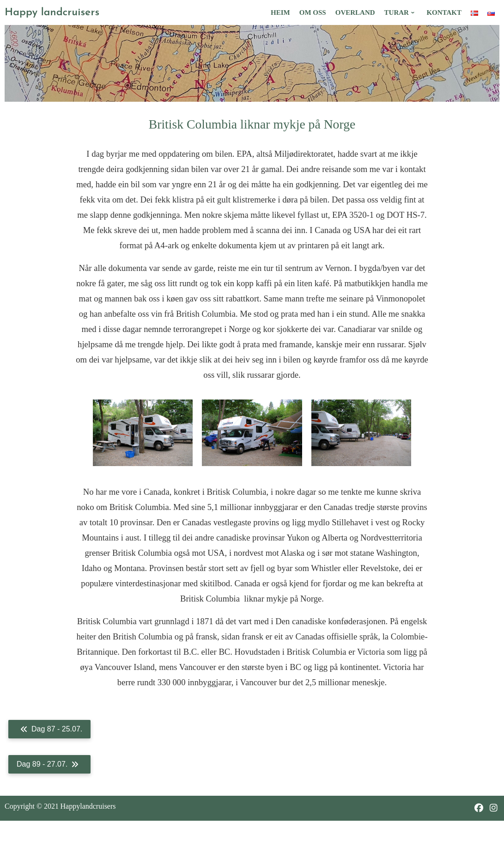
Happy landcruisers (52, 13)
